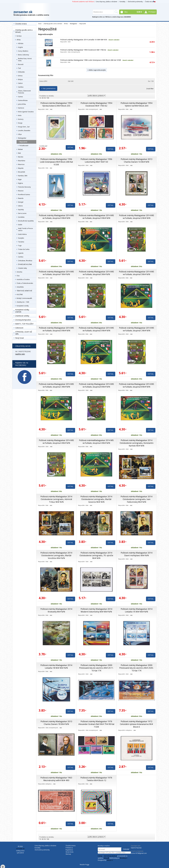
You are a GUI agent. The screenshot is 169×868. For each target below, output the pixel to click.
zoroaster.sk (23, 12)
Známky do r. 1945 (23, 302)
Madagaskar (22, 138)
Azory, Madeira (23, 51)
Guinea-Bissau (23, 100)
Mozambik (22, 172)
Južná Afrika (22, 104)
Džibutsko (21, 72)
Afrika (19, 40)
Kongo (20, 123)
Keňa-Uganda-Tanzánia (26, 112)
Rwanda (21, 198)
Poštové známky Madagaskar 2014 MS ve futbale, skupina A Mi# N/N (56, 442)
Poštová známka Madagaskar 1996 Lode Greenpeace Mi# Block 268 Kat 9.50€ (91, 60)
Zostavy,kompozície (23, 320)
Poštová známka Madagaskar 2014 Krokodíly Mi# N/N (56, 610)
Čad (19, 68)
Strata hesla (69, 852)
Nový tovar (20, 338)
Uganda (21, 253)
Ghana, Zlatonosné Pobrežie (24, 92)
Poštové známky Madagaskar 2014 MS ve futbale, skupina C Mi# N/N (137, 329)
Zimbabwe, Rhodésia (25, 261)
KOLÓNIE (20, 294)
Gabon (20, 83)
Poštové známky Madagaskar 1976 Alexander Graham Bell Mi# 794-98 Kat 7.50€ (96, 724)
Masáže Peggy (84, 865)
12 (40, 98)
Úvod (40, 24)
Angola (20, 47)
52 (45, 98)
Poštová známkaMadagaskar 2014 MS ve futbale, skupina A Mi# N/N (96, 442)
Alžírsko (21, 43)
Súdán (20, 225)
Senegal (21, 202)
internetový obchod (110, 856)
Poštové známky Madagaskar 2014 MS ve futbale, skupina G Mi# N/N (137, 217)
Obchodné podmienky (135, 2)
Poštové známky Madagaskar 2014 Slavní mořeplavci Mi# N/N (137, 554)
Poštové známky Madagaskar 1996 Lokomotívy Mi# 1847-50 (96, 160)
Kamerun (21, 108)
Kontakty (122, 2)
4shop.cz (110, 860)
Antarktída (20, 287)
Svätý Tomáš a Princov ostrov (25, 229)
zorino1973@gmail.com (139, 853)
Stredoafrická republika (26, 221)
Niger (20, 179)
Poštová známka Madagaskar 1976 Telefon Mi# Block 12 (96, 779)
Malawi (20, 149)
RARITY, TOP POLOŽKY (24, 324)
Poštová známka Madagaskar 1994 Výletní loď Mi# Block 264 (136, 104)
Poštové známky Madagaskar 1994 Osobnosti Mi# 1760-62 (83, 50)
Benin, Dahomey (24, 55)
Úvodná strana (21, 24)
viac (51, 109)
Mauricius (21, 164)
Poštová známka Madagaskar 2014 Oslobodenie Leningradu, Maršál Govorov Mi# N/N (96, 499)
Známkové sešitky (22, 316)
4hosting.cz (123, 858)
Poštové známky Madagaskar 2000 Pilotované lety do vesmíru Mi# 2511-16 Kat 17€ (96, 668)
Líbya (20, 134)
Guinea (20, 97)
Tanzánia (21, 242)
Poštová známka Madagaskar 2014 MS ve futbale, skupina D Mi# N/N (96, 329)
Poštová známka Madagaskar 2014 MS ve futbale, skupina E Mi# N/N (136, 273)
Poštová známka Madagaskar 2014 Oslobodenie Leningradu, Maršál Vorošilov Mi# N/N (56, 555)
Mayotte (21, 168)
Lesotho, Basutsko (24, 131)
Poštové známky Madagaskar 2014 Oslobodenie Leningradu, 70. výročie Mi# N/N (96, 555)
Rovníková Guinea (24, 195)
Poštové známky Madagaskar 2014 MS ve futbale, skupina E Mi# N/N (96, 273)
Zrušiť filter (150, 89)
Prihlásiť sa (69, 848)
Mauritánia (22, 161)
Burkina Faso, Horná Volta (25, 60)
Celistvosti (19, 328)
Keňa (20, 115)
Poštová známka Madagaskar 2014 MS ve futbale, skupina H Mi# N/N (96, 217)
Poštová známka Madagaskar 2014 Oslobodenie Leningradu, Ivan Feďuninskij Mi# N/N (136, 499)
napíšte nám (20, 354)
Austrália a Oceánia (23, 279)
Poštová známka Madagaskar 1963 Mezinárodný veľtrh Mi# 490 (56, 779)
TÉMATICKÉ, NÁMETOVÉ (24, 291)
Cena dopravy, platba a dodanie (106, 2)
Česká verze (150, 2)
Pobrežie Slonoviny (24, 187)
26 (43, 98)
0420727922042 (136, 848)
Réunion (21, 191)
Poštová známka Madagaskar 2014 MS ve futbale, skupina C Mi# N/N (56, 385)
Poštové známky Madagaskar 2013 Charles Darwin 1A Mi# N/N (137, 160)
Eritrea (20, 76)
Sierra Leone (22, 213)
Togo (20, 246)
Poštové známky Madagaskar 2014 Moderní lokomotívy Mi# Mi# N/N (96, 610)
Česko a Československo (25, 283)
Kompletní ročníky (23, 306)
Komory (21, 119)
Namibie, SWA (23, 176)
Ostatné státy (22, 268)
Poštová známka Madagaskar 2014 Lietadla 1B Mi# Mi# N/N (56, 666)
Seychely (21, 210)
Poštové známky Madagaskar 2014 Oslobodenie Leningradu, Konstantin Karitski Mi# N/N (137, 443)
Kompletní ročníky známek (22, 311)
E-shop (100, 856)
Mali (19, 153)
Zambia (21, 257)
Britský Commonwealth (24, 298)
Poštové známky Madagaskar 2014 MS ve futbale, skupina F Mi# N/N (56, 273)
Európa (19, 36)
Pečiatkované (24, 146)
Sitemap (68, 854)
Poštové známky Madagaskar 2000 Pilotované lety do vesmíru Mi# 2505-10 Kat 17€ (137, 668)
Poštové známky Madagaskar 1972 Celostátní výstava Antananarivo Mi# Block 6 (136, 724)
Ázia (18, 276)
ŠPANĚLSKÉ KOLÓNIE (25, 264)
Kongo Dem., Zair (24, 127)
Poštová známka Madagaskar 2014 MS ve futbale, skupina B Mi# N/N (136, 385)
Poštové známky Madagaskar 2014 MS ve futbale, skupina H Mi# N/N (56, 217)
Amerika (19, 272)
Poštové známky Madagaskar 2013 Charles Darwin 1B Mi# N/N (56, 723)
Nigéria (20, 183)
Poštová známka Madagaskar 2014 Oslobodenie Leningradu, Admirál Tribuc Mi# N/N (56, 499)
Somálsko (21, 217)
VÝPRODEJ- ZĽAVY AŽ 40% (24, 333)
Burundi (21, 64)
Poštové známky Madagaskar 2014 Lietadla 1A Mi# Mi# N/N (84, 40)
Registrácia (69, 850)
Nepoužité (23, 142)
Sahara (20, 206)
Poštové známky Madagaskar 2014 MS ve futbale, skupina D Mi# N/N (56, 329)
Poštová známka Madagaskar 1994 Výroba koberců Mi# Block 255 (56, 104)
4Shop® (106, 858)
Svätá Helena (22, 234)
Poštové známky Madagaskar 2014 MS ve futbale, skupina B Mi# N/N (96, 385)
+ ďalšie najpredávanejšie (97, 70)
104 (48, 98)
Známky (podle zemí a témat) (24, 31)
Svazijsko (21, 238)
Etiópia (20, 79)
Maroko (21, 157)
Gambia (21, 87)
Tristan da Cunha (24, 249)
